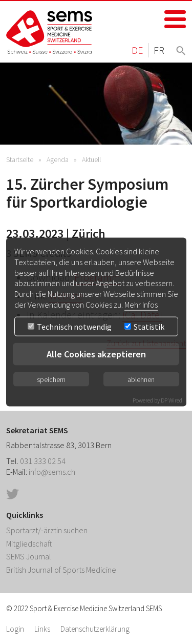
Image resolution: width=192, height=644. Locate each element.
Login (15, 629)
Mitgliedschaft (29, 544)
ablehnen (141, 379)
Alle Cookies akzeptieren (96, 354)
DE (137, 50)
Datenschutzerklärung (95, 629)
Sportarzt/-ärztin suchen (47, 530)
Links (42, 629)
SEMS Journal (29, 556)
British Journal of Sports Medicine (61, 570)
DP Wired (172, 400)
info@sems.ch (52, 472)
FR (159, 50)
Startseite (20, 159)
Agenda (58, 159)
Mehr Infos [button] (141, 305)
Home (50, 32)
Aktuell (91, 159)
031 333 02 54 (43, 461)
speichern (51, 379)
